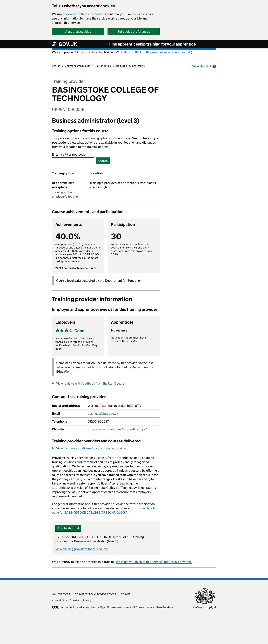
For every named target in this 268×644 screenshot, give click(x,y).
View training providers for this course (82, 549)
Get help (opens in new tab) (68, 594)
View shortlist (204, 66)
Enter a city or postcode (69, 154)
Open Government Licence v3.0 (119, 607)
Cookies (75, 600)
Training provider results (130, 66)
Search (56, 66)
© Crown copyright (205, 607)
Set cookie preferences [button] (134, 32)
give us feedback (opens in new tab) (109, 594)
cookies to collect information (83, 14)
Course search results (78, 66)
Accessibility (59, 600)
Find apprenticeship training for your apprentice (152, 44)
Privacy (87, 600)
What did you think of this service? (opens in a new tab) (154, 52)
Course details (103, 66)
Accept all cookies (78, 32)
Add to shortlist (68, 528)
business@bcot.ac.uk (103, 414)
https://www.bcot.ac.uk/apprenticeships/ (117, 429)
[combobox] (73, 161)
